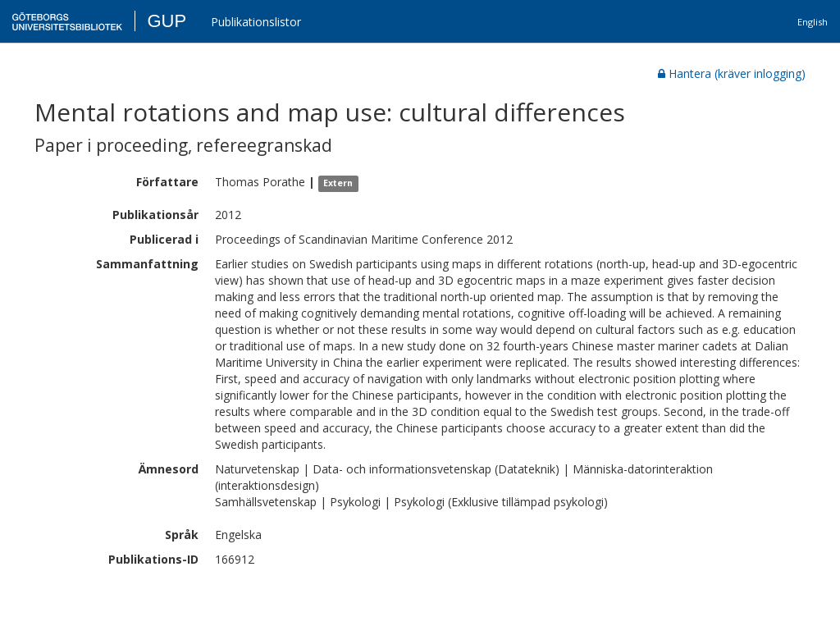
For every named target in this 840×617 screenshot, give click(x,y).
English (813, 22)
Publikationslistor (256, 22)
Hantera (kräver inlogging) (732, 73)
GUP (167, 21)
